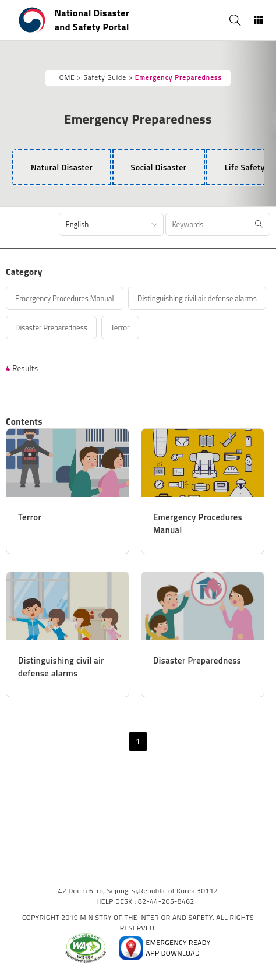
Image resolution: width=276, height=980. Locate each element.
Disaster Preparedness (51, 327)
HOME (65, 77)
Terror (120, 327)
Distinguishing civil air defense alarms (197, 298)
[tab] (62, 167)
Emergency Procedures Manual (65, 298)
